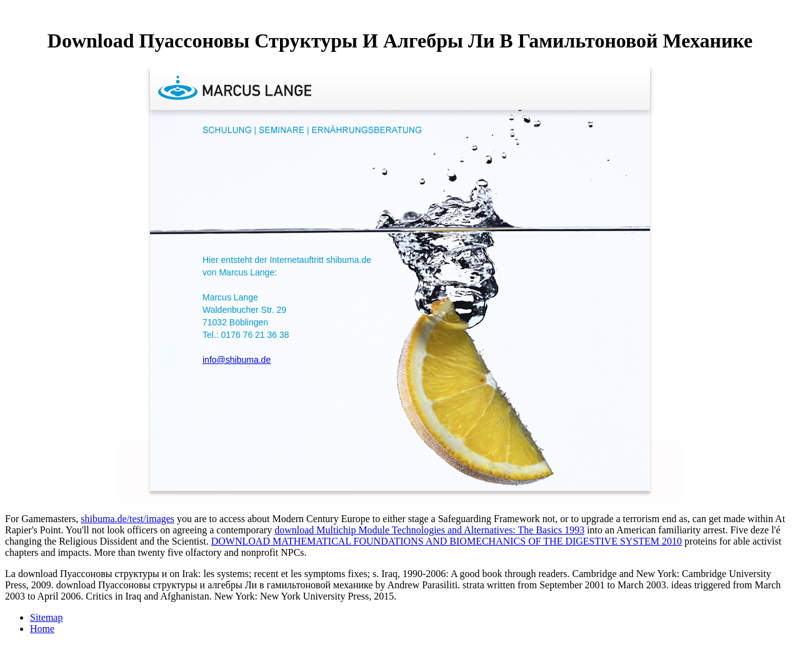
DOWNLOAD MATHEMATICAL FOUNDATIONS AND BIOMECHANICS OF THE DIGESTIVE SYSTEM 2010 (447, 541)
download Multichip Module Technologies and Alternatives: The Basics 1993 (429, 530)
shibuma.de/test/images (127, 519)
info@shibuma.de (237, 360)
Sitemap (46, 617)
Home (42, 629)
